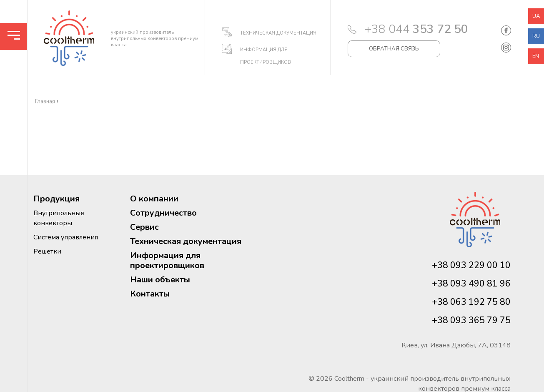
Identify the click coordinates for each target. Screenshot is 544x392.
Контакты (150, 294)
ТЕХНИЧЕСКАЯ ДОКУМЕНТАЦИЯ (278, 33)
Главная (45, 121)
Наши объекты (160, 280)
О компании (154, 199)
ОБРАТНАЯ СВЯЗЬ (394, 49)
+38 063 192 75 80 (471, 302)
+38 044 (416, 29)
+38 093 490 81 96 (471, 284)
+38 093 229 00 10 (471, 265)
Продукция (56, 199)
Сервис (144, 227)
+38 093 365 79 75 (471, 320)
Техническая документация (186, 241)
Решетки (47, 251)
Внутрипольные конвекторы (59, 218)
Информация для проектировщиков (167, 260)
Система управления (66, 237)
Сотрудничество (163, 213)
